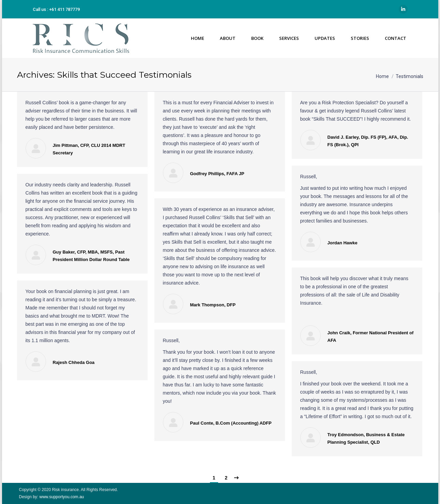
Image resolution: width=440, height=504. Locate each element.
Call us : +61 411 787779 (56, 9)
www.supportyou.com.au (61, 497)
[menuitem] (197, 38)
